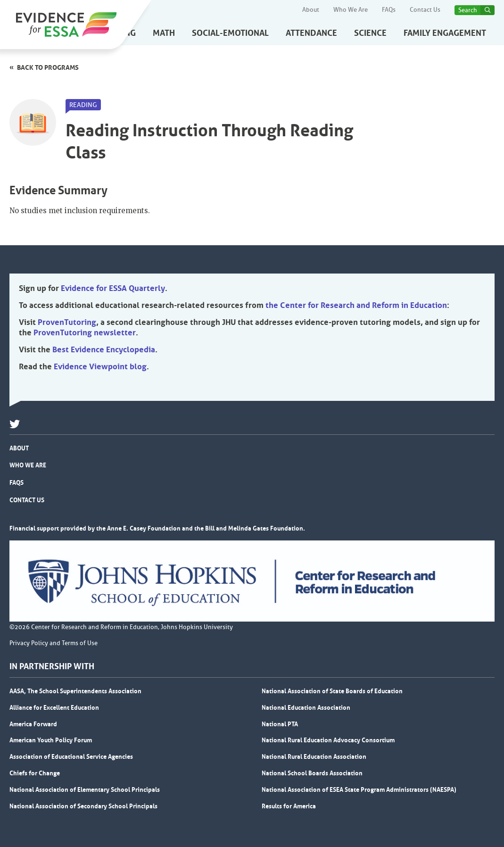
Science (370, 33)
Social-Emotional (230, 33)
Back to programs (48, 67)
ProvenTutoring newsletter (85, 332)
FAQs (389, 10)
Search (468, 10)
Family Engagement (445, 33)
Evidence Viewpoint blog (100, 366)
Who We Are (351, 10)
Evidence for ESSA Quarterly (113, 288)
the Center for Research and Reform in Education (356, 305)
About (311, 10)
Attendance (311, 33)
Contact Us (425, 10)
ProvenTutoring (67, 322)
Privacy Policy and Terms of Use (54, 643)
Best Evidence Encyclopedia (104, 349)
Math (164, 33)
